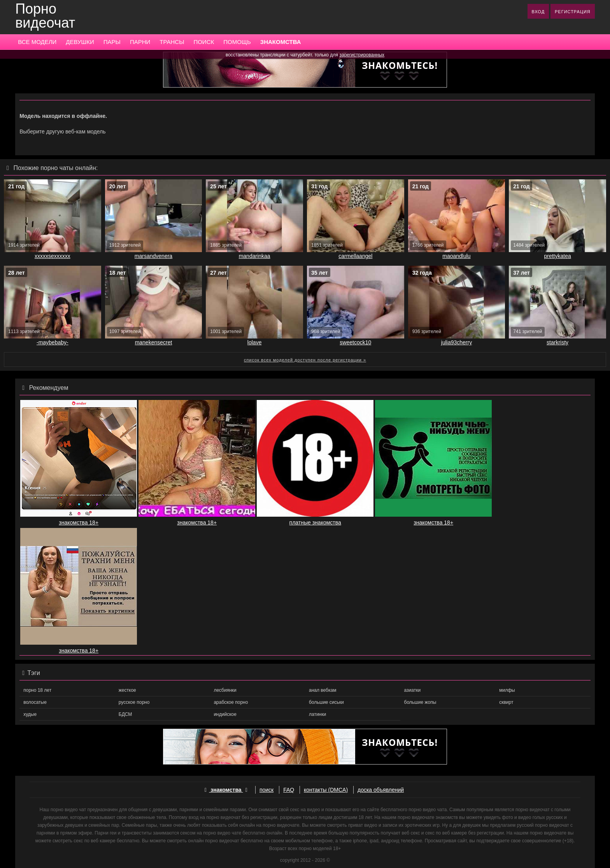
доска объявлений (381, 790)
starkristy (557, 342)
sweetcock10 (355, 342)
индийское (225, 714)
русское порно (134, 702)
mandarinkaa (255, 256)
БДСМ (125, 714)
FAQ (289, 790)
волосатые (35, 702)
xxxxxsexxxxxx (53, 256)
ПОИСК (204, 42)
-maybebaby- (53, 342)
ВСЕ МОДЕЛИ (37, 42)
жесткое (127, 690)
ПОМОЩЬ (237, 42)
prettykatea (557, 256)
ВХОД (538, 12)
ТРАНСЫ (172, 42)
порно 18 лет (37, 690)
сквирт (506, 702)
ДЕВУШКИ (80, 42)
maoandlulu (456, 256)
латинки (317, 714)
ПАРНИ (140, 42)
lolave (255, 342)
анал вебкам (323, 690)
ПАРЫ (112, 42)
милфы (507, 690)
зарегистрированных (362, 55)
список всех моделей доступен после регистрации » (305, 360)
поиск (266, 790)
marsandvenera (153, 256)
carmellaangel (355, 256)
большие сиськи (326, 702)
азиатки (413, 690)
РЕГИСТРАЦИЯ (573, 12)
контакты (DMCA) (326, 790)
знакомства (226, 790)
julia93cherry (457, 342)
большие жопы (420, 702)
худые (30, 714)
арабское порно (231, 702)
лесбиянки (225, 690)
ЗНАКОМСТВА (281, 42)
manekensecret (154, 342)
